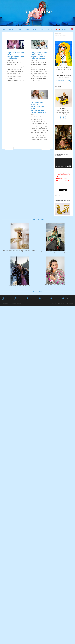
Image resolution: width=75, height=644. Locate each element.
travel (35, 29)
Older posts (9, 148)
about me (11, 29)
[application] (63, 163)
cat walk (27, 29)
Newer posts (46, 148)
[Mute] (68, 166)
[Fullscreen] (70, 166)
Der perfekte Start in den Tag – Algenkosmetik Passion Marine (39, 56)
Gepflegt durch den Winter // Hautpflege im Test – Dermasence (15, 56)
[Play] (57, 166)
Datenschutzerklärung (16, 303)
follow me (50, 29)
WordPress (70, 303)
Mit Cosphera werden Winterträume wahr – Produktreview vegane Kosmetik (39, 107)
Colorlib (61, 303)
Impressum (6, 303)
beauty (42, 29)
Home (4, 29)
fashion (19, 29)
